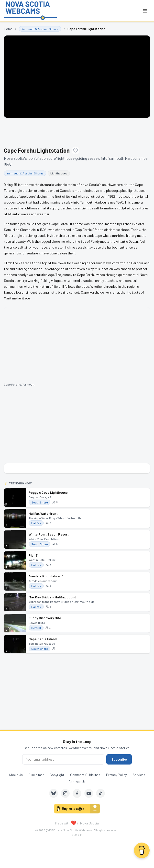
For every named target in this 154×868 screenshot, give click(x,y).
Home (8, 29)
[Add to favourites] (76, 150)
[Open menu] (145, 11)
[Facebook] (77, 793)
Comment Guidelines (85, 775)
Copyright (57, 775)
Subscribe (119, 759)
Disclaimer (36, 775)
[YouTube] (89, 793)
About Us (16, 775)
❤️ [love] (74, 823)
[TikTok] (100, 793)
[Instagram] (65, 793)
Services (139, 775)
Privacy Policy (116, 775)
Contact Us (77, 782)
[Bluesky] (54, 793)
